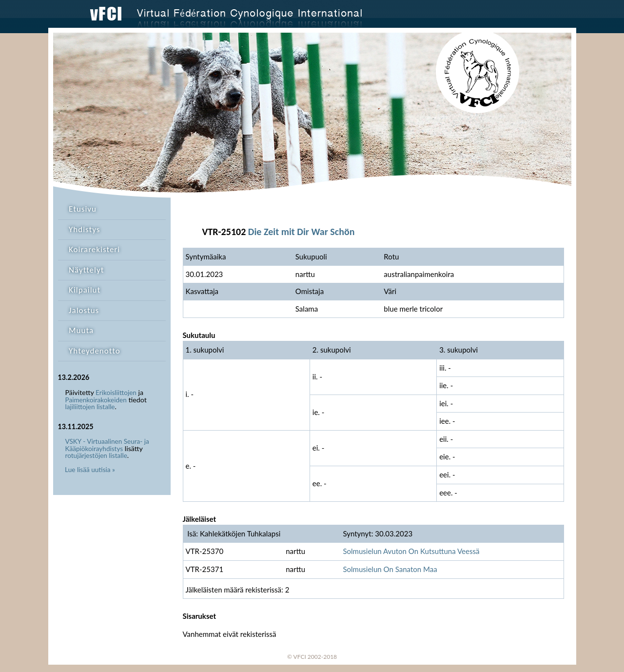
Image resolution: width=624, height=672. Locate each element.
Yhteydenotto (95, 351)
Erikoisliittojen (116, 393)
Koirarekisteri (94, 249)
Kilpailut (85, 290)
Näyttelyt (86, 270)
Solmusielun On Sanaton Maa (390, 569)
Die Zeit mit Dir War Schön (302, 232)
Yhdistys (84, 229)
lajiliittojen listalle (90, 407)
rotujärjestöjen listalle (96, 455)
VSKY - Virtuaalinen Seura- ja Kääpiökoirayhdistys (107, 445)
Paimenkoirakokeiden (96, 400)
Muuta (81, 330)
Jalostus (84, 310)
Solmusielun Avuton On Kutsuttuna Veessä (411, 551)
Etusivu (83, 209)
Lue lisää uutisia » (90, 470)
